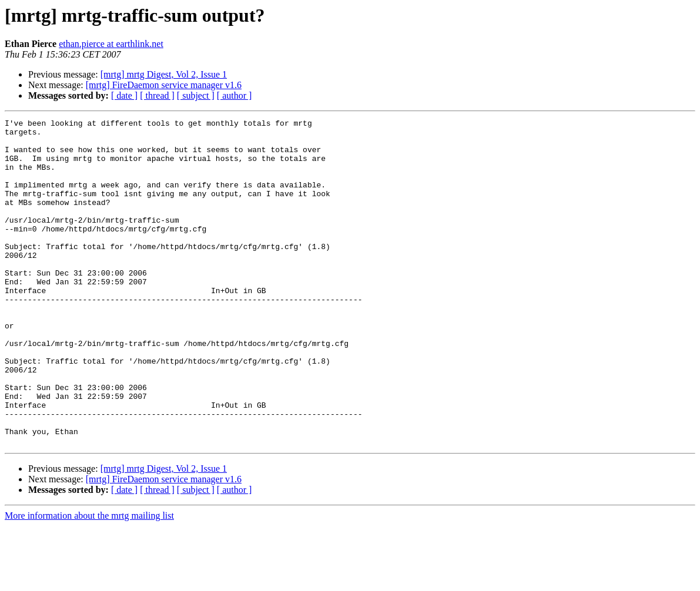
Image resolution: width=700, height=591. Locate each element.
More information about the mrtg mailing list (89, 581)
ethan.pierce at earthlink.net (111, 44)
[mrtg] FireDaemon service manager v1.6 (164, 85)
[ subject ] (196, 95)
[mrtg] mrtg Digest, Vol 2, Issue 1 (164, 74)
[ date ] (124, 95)
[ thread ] (157, 95)
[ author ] (235, 95)
